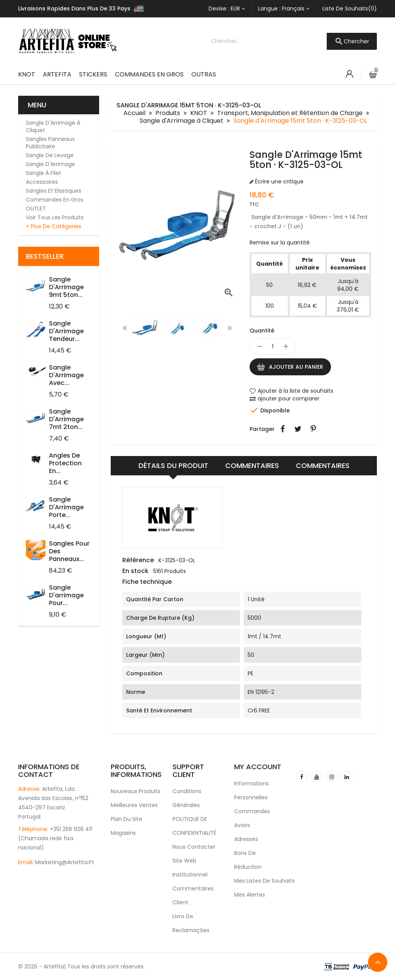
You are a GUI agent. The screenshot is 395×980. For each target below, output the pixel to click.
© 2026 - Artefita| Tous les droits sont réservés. (81, 966)
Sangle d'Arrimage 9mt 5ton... (66, 287)
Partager (282, 429)
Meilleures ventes (134, 805)
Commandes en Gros (149, 74)
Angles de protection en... (65, 463)
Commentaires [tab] (323, 465)
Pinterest (313, 429)
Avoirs (242, 825)
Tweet (298, 429)
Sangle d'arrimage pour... (66, 595)
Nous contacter (194, 847)
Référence (138, 560)
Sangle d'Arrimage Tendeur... (66, 331)
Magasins (123, 833)
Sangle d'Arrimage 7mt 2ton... (66, 419)
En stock (135, 571)
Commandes (252, 811)
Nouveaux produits (136, 791)
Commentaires (252, 465)
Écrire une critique (279, 181)
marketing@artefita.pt (65, 862)
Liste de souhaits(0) (350, 8)
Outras (204, 74)
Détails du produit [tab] (173, 465)
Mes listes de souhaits (259, 881)
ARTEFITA (57, 74)
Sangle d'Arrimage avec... (66, 375)
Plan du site (127, 819)
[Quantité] (273, 346)
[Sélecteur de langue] (284, 8)
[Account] (349, 74)
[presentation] (125, 328)
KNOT (27, 74)
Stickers (93, 74)
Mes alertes (250, 895)
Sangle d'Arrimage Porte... (66, 507)
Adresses (246, 839)
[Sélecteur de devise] (227, 8)
